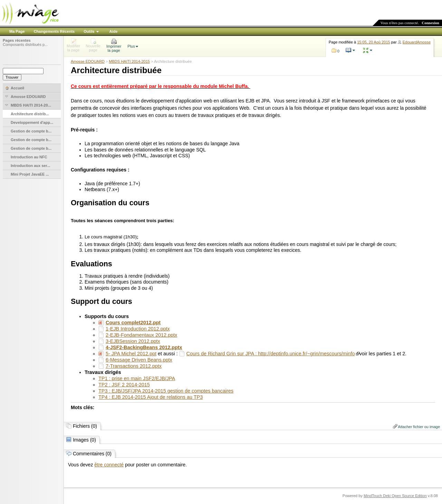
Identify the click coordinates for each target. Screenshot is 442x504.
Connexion (430, 23)
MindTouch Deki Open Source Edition (395, 496)
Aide (113, 31)
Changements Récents (54, 31)
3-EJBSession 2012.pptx (133, 341)
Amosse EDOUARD (88, 61)
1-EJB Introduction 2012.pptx (138, 329)
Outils (89, 31)
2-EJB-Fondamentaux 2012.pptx (141, 335)
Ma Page (17, 31)
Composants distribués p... (25, 45)
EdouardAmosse (417, 42)
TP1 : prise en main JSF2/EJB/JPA (137, 378)
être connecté (109, 465)
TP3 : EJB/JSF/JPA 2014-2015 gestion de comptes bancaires (166, 391)
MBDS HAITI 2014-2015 (129, 61)
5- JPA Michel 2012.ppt (131, 354)
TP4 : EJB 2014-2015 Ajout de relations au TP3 (151, 397)
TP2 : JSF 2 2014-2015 (124, 385)
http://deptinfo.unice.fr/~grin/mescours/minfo (306, 354)
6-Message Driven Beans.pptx (139, 360)
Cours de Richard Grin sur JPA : (222, 354)
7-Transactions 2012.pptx (134, 366)
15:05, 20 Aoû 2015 (373, 42)
